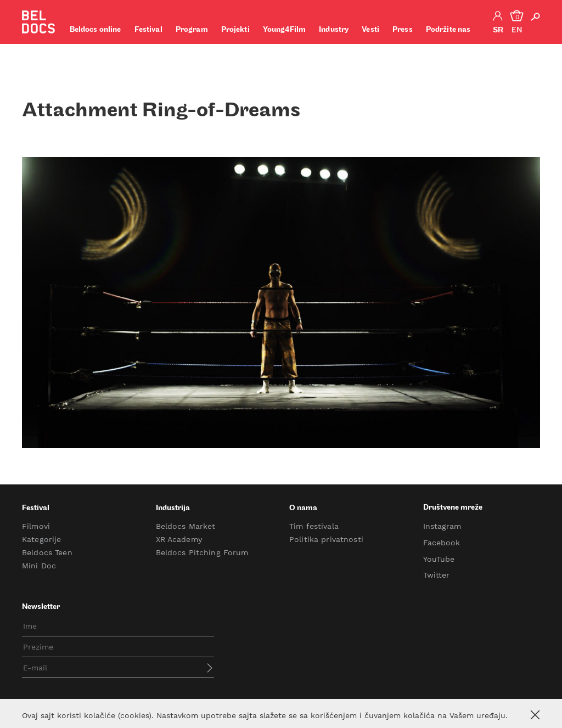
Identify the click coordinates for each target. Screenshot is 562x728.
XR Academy (179, 539)
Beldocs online (95, 30)
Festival (148, 30)
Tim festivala (314, 526)
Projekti (235, 30)
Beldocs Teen (47, 552)
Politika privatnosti (326, 539)
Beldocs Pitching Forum (202, 552)
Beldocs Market (186, 526)
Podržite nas (448, 30)
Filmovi (36, 526)
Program (192, 30)
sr (498, 30)
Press (403, 30)
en (517, 30)
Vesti (370, 30)
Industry (334, 30)
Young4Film (284, 30)
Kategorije (41, 539)
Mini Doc (39, 566)
